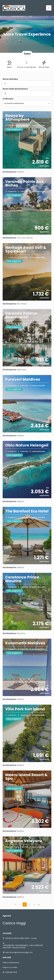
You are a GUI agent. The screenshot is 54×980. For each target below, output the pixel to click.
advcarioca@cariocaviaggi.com (19, 952)
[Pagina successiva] (34, 905)
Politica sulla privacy (11, 963)
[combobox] (27, 94)
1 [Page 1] (25, 905)
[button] (27, 103)
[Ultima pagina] (39, 905)
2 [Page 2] (29, 905)
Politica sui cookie (10, 967)
